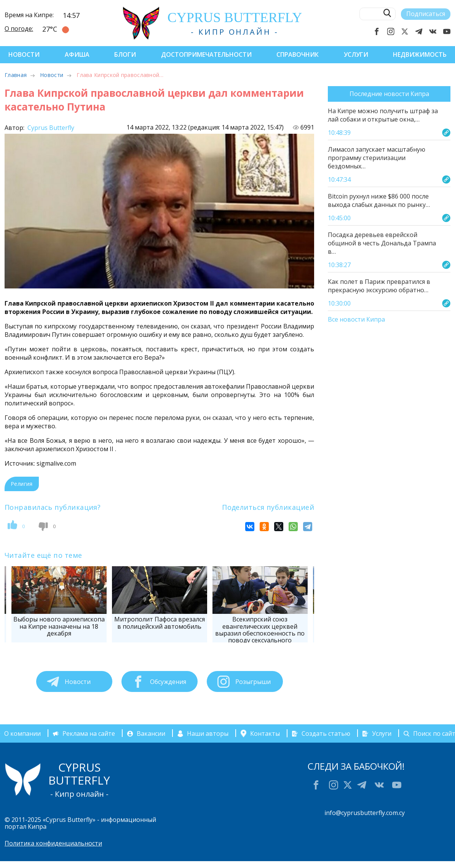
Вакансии (151, 733)
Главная (16, 75)
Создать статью (326, 733)
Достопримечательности (206, 54)
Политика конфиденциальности (53, 843)
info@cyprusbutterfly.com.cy (365, 813)
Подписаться (426, 14)
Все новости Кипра (356, 320)
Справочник (298, 54)
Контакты (265, 733)
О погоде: (19, 29)
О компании (22, 733)
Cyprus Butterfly (50, 128)
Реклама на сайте (89, 733)
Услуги (356, 54)
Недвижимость (420, 54)
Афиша (77, 54)
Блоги (125, 54)
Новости (24, 54)
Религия (22, 484)
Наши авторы (208, 733)
